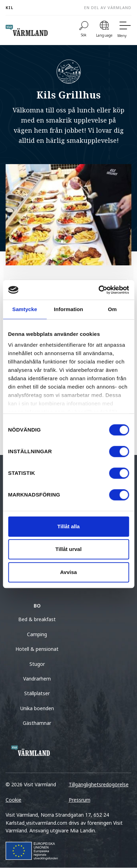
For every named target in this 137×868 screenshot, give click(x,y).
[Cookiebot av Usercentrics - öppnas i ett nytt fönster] (98, 290)
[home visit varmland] (27, 30)
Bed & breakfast (37, 619)
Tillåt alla (69, 526)
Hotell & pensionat (37, 649)
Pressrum (80, 800)
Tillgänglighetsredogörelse (99, 784)
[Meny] (124, 30)
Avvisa (69, 572)
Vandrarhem (37, 679)
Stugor (37, 664)
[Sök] (84, 30)
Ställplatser (37, 693)
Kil (9, 8)
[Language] (104, 30)
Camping (37, 634)
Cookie (13, 800)
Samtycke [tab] (25, 309)
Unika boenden (37, 708)
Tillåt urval (68, 549)
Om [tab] (112, 309)
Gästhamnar (37, 723)
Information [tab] (69, 309)
